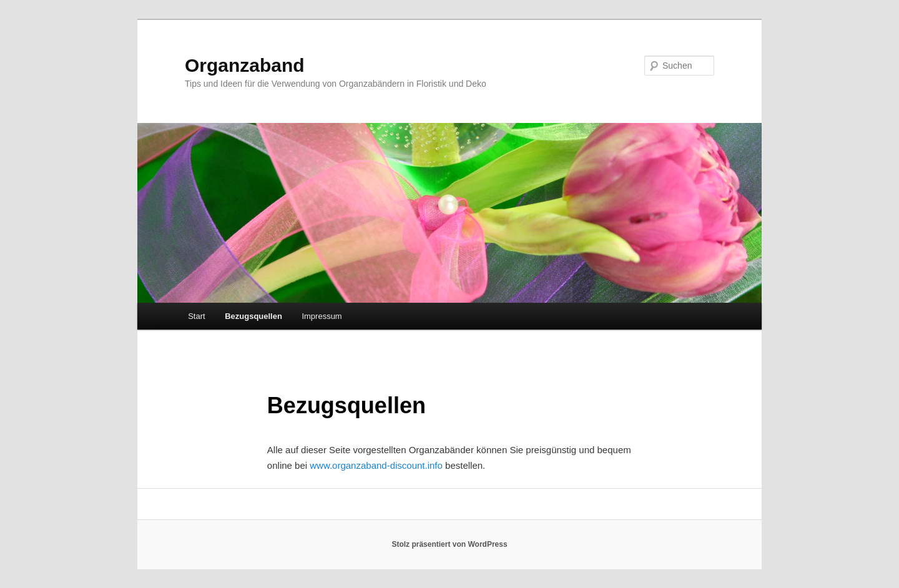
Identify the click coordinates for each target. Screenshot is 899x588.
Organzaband (245, 65)
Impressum (322, 316)
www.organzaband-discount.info (376, 465)
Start (196, 316)
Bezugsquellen (253, 316)
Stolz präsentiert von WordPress (449, 544)
